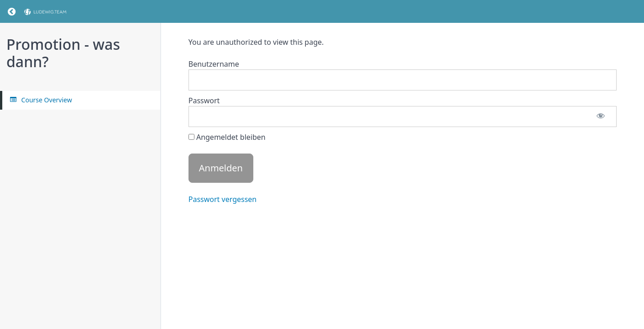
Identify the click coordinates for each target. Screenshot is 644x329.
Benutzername (214, 64)
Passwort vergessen (223, 199)
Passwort (204, 101)
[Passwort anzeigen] (601, 117)
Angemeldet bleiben (227, 137)
